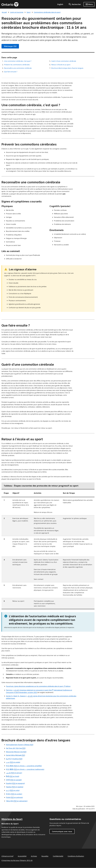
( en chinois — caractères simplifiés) (24, 766)
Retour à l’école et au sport (61, 65)
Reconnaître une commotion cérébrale (18, 68)
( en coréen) (14, 794)
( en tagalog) (15, 787)
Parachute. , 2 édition (38, 686)
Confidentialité (58, 856)
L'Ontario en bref (7, 856)
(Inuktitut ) (14, 759)
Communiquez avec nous (62, 831)
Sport (29, 12)
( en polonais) (14, 797)
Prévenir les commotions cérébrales (17, 65)
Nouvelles (45, 856)
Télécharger (10, 46)
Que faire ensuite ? (11, 72)
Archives (34, 856)
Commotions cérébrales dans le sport (47, 12)
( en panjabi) (14, 780)
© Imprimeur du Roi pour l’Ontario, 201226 (17, 860)
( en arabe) (13, 762)
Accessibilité (22, 856)
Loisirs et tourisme (17, 12)
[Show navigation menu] (89, 4)
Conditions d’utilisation (76, 856)
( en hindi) (13, 776)
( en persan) (14, 773)
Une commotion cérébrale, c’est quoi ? (18, 61)
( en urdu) (13, 790)
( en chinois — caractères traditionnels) (25, 769)
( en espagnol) (15, 783)
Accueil (4, 12)
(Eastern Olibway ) (20, 745)
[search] (75, 4)
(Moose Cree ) (16, 752)
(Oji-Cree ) (16, 748)
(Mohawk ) (16, 755)
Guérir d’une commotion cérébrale (64, 61)
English (60, 4)
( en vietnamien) (17, 801)
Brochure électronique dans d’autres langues (67, 68)
